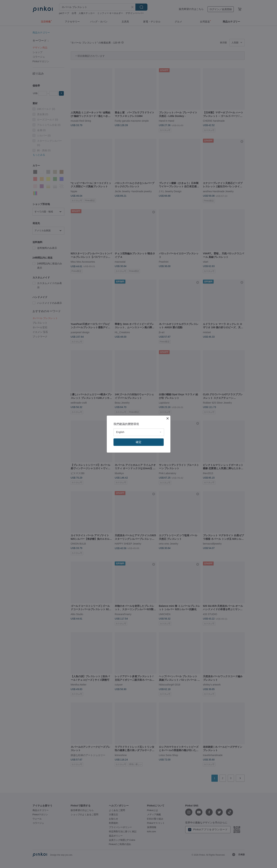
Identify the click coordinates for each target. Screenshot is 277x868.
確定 (139, 442)
